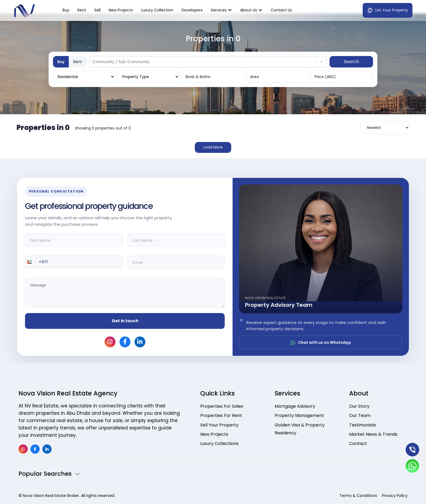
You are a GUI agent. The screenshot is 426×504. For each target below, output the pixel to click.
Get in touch (125, 321)
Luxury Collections (219, 444)
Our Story (359, 406)
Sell (97, 10)
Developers (192, 10)
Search (351, 62)
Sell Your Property (219, 425)
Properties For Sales (222, 406)
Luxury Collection (157, 10)
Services (219, 10)
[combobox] (93, 62)
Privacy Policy (395, 496)
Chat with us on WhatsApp (321, 342)
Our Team (360, 416)
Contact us (281, 10)
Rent (82, 10)
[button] (30, 262)
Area (255, 77)
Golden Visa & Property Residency (300, 429)
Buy (66, 10)
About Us (249, 10)
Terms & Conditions (358, 496)
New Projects (121, 10)
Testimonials (363, 425)
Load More (213, 147)
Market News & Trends (373, 435)
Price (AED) (325, 77)
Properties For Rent (221, 416)
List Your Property (388, 10)
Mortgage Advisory (295, 406)
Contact (358, 444)
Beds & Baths (198, 77)
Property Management (299, 416)
